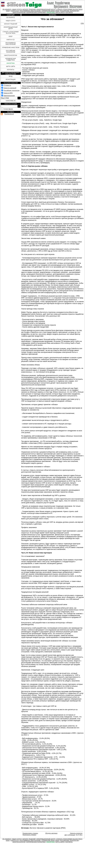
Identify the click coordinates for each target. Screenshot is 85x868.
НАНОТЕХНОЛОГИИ (19, 12)
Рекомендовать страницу (30, 833)
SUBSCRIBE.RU (11, 101)
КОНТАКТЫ (69, 12)
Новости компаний (10, 88)
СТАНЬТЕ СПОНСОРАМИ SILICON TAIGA (69, 9)
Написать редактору (76, 833)
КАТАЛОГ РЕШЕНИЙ (29, 9)
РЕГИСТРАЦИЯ (11, 80)
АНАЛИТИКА (51, 12)
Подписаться (9, 114)
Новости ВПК (8, 93)
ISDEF (8, 11)
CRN (82, 23)
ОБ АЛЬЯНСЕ (7, 9)
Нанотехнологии (9, 95)
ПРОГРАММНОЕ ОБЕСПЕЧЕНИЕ (30, 11)
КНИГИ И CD (15, 11)
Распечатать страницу (29, 835)
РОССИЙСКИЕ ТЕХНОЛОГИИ (69, 11)
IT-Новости (7, 85)
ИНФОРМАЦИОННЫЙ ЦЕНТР (46, 9)
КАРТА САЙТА (60, 12)
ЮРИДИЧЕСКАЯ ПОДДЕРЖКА (36, 12)
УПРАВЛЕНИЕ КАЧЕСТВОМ (50, 11)
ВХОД (11, 76)
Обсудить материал (51, 833)
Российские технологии (11, 90)
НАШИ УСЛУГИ (17, 9)
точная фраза (8, 109)
